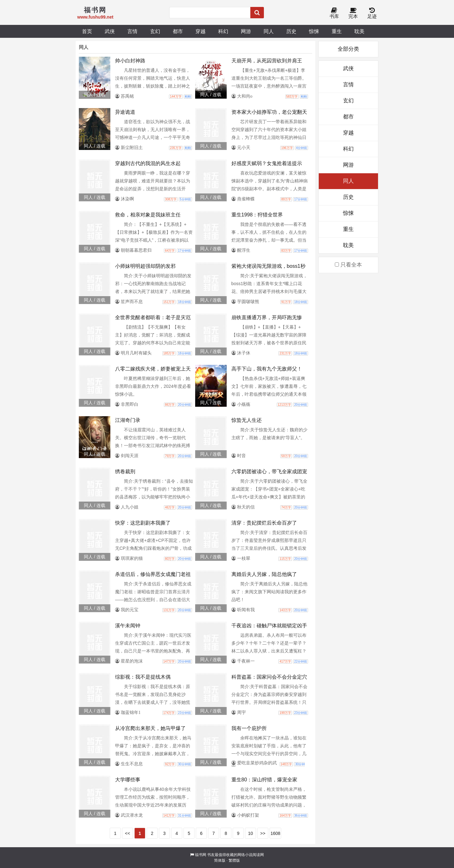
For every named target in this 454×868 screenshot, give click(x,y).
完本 (353, 13)
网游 (246, 31)
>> (263, 833)
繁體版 (234, 860)
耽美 (359, 31)
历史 (291, 31)
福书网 (201, 855)
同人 (269, 31)
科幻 (223, 31)
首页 (87, 31)
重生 (337, 31)
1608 (275, 833)
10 (251, 833)
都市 (178, 31)
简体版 (220, 860)
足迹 (372, 13)
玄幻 (155, 31)
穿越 (201, 31)
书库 (334, 13)
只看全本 (348, 265)
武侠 (110, 31)
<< (127, 833)
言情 (132, 31)
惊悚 (314, 31)
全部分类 (348, 49)
